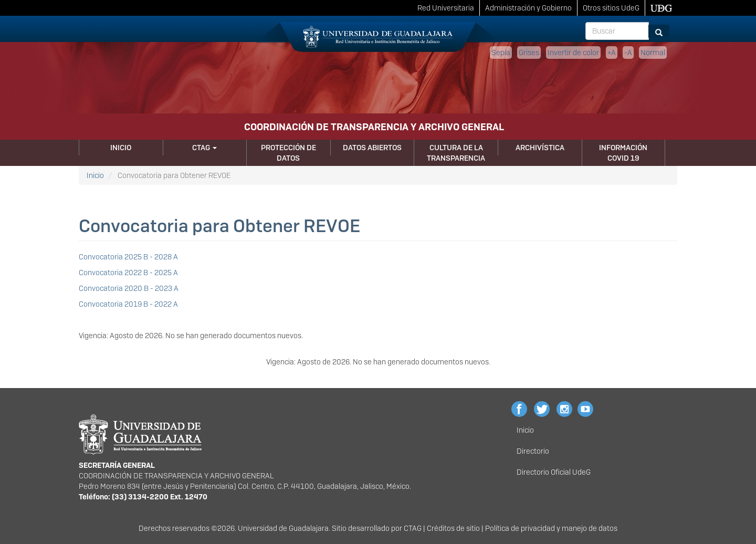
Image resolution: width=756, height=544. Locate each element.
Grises (529, 53)
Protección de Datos (288, 153)
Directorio (533, 451)
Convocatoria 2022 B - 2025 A (128, 273)
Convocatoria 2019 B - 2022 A (128, 304)
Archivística (540, 148)
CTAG (204, 148)
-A (628, 53)
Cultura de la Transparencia (456, 153)
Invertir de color (573, 53)
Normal (653, 53)
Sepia (501, 53)
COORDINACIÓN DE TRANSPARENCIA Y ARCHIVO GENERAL (374, 127)
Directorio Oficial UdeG (554, 472)
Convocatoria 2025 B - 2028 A (128, 257)
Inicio (121, 148)
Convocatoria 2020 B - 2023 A (129, 288)
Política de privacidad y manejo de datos (551, 528)
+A (612, 53)
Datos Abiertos (372, 148)
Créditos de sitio (453, 528)
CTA (410, 528)
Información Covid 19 (623, 153)
